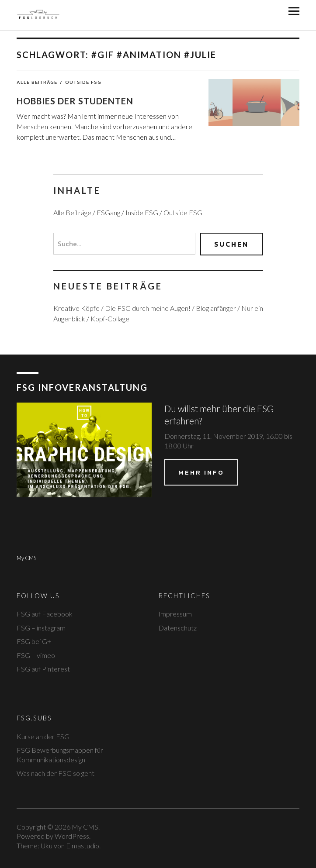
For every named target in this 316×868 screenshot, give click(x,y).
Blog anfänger (216, 308)
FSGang (108, 212)
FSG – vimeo (36, 655)
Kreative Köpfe (76, 308)
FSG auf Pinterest (43, 669)
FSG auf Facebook (45, 614)
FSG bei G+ (34, 641)
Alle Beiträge (37, 82)
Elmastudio (83, 846)
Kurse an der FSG (43, 736)
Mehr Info (201, 472)
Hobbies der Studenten (75, 101)
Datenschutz (177, 628)
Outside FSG (83, 82)
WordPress (72, 836)
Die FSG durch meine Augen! (148, 308)
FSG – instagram (41, 628)
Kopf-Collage (110, 319)
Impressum (175, 614)
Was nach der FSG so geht (56, 773)
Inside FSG (142, 212)
